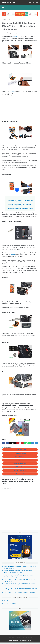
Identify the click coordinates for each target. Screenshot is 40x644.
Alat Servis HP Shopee (10, 605)
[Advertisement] (20, 107)
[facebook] (30, 2)
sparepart (15, 36)
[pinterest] (20, 442)
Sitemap (18, 639)
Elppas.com (9, 2)
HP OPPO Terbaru (20, 456)
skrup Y (13, 254)
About (23, 639)
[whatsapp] (27, 442)
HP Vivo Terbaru (20, 459)
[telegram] (34, 442)
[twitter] (33, 2)
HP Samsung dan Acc (20, 453)
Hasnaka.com (28, 642)
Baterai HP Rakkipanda (20, 470)
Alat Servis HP (20, 473)
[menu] (4, 7)
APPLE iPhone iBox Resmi (20, 466)
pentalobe (12, 91)
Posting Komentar (25, 32)
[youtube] (37, 2)
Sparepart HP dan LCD (20, 463)
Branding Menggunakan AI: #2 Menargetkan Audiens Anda (19, 594)
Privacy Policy (11, 639)
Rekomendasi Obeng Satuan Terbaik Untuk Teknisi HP (21, 208)
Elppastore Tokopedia (9, 602)
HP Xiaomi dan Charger (20, 449)
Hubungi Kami (29, 639)
